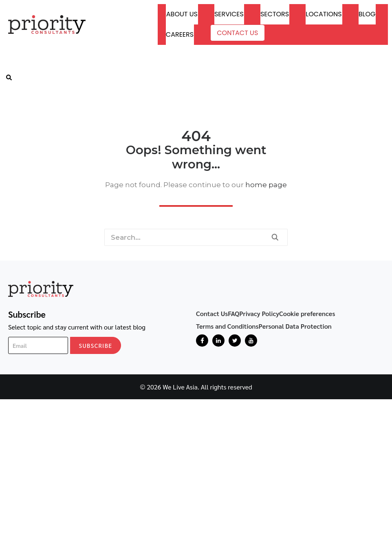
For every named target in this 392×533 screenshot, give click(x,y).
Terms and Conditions (227, 326)
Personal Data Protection (295, 326)
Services (229, 14)
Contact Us (237, 33)
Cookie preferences (307, 313)
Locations (324, 14)
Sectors (275, 14)
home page (266, 185)
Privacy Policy (259, 313)
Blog (367, 14)
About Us (182, 14)
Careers (180, 34)
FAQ (233, 313)
